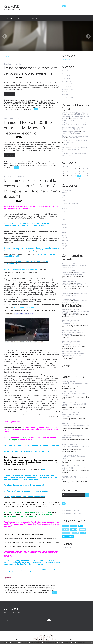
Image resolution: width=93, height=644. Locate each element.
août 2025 (65, 92)
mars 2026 (65, 73)
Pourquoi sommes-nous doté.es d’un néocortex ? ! (74, 415)
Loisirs (64, 219)
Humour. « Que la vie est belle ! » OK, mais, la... (74, 405)
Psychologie (23, 102)
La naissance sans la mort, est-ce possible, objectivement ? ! (31, 70)
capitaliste (18, 591)
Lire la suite (9, 94)
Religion (31, 102)
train (18, 589)
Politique (16, 102)
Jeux (57, 162)
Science (42, 164)
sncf (22, 589)
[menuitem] (9, 18)
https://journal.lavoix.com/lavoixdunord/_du (22, 270)
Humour (52, 100)
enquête (13, 593)
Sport (64, 243)
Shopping (65, 240)
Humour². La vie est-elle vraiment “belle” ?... (73, 458)
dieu (80, 526)
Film (63, 201)
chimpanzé (38, 104)
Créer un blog (43, 636)
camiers (41, 589)
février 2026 (66, 76)
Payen (64, 266)
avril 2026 (65, 71)
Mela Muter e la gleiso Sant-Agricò (74, 127)
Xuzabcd (65, 353)
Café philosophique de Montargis (73, 133)
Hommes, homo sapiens (40, 100)
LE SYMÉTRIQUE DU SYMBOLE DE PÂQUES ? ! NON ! (73, 468)
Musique (65, 222)
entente (32, 591)
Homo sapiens (67, 206)
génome (34, 107)
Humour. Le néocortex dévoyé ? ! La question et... (75, 302)
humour (40, 107)
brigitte (47, 593)
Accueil (9, 18)
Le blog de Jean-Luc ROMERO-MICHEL (73, 119)
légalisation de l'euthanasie (22, 109)
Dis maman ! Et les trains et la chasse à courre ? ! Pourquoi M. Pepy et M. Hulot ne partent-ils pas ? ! (32, 188)
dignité (6, 106)
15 (75, 173)
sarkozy (65, 529)
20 (68, 176)
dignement (52, 104)
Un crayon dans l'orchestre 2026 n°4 (74, 140)
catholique (29, 593)
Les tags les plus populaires (60, 638)
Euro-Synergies (75, 149)
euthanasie (35, 106)
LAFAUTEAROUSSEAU (81, 114)
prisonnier (45, 591)
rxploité (51, 106)
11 (87, 171)
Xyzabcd (65, 322)
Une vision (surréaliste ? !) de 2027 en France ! (75, 479)
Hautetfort (51, 636)
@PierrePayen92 (68, 548)
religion (9, 167)
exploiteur (7, 107)
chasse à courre (28, 104)
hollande (76, 533)
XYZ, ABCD (12, 6)
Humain (65, 209)
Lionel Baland (73, 138)
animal (47, 102)
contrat (45, 104)
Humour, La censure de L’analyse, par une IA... (75, 294)
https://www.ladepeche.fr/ (25, 307)
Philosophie (8, 102)
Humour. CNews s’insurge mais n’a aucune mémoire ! (74, 436)
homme (82, 529)
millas (46, 589)
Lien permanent (10, 100)
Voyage (64, 246)
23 (79, 176)
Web (46, 164)
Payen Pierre (66, 273)
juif (53, 107)
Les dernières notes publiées (47, 638)
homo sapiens (68, 536)
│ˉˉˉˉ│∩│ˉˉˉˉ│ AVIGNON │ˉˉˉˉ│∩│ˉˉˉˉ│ (75, 129)
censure (51, 165)
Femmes (35, 585)
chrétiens (41, 593)
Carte (66, 366)
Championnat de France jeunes (72, 152)
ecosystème (21, 106)
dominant (13, 106)
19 (64, 176)
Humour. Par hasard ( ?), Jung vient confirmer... (74, 394)
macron (6, 165)
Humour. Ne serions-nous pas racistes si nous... (75, 384)
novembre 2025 (67, 84)
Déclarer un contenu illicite (21, 640)
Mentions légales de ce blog (34, 640)
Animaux (65, 193)
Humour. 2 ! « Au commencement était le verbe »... (73, 274)
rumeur (52, 591)
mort (56, 165)
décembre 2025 (67, 81)
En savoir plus (81, 643)
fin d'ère (14, 107)
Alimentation (66, 190)
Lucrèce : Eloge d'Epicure (70, 132)
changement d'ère (16, 104)
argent (53, 102)
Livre (64, 217)
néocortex (66, 533)
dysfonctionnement (31, 589)
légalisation (8, 109)
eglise (35, 593)
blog (77, 640)
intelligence (47, 107)
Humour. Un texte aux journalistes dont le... (75, 447)
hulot (14, 589)
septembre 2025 (67, 89)
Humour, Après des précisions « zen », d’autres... (73, 323)
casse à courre (9, 591)
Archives (21, 18)
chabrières (52, 589)
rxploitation (43, 106)
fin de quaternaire (24, 107)
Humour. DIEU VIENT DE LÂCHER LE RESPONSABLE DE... (75, 284)
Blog (30, 100)
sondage (7, 593)
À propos (34, 18)
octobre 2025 (66, 86)
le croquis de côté (70, 142)
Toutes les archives (68, 97)
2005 (43, 102)
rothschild (13, 165)
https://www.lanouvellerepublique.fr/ (14, 538)
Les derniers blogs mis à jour (33, 638)
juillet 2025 (66, 94)
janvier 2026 (66, 79)
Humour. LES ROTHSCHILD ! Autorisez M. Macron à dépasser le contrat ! (29, 128)
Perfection (65, 145)
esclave (28, 106)
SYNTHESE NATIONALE (78, 125)
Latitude (75, 145)
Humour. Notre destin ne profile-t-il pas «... (74, 266)
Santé (36, 164)
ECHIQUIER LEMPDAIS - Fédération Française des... (74, 154)
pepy (10, 589)
